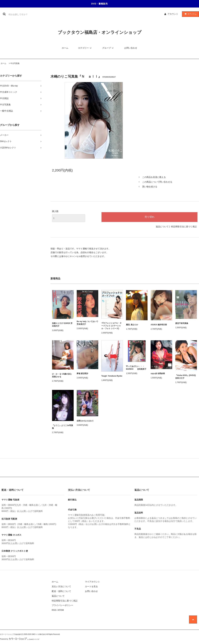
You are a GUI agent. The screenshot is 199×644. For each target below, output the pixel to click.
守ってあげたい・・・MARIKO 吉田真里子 (136, 368)
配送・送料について (61, 591)
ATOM (61, 610)
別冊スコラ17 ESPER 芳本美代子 (62, 325)
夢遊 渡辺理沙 (82, 374)
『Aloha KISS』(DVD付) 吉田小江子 (186, 377)
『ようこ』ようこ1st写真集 (63, 427)
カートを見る (91, 586)
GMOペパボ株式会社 (39, 634)
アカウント (173, 14)
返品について (162, 227)
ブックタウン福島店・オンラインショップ (100, 32)
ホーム (65, 48)
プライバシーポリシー (62, 605)
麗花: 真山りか (132, 325)
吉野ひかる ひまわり (85, 421)
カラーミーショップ (7, 634)
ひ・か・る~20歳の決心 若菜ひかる (62, 375)
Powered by (20, 639)
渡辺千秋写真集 (182, 323)
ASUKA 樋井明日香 (159, 325)
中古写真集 (15, 63)
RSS (54, 610)
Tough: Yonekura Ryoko (112, 376)
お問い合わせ (131, 48)
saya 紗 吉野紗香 (158, 374)
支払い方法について (61, 586)
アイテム (190, 14)
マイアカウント (92, 582)
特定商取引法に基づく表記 (184, 227)
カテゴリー (85, 48)
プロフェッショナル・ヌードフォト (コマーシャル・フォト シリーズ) (111, 326)
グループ (108, 48)
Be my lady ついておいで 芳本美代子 (87, 323)
